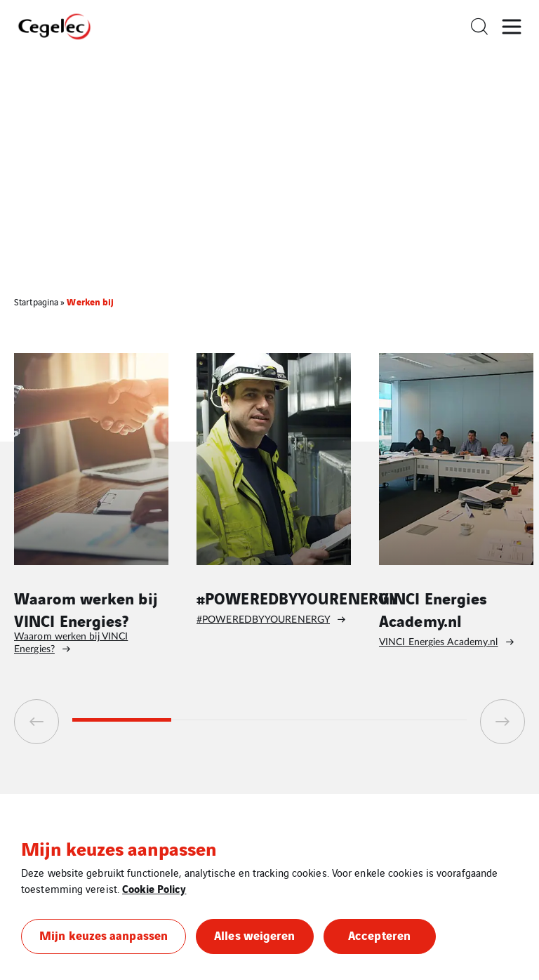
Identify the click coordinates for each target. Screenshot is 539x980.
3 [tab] (319, 720)
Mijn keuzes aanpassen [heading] (119, 848)
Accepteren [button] (379, 935)
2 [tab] (221, 720)
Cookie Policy (154, 888)
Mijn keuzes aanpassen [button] (104, 935)
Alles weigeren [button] (254, 935)
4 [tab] (418, 720)
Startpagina (36, 302)
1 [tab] (122, 720)
